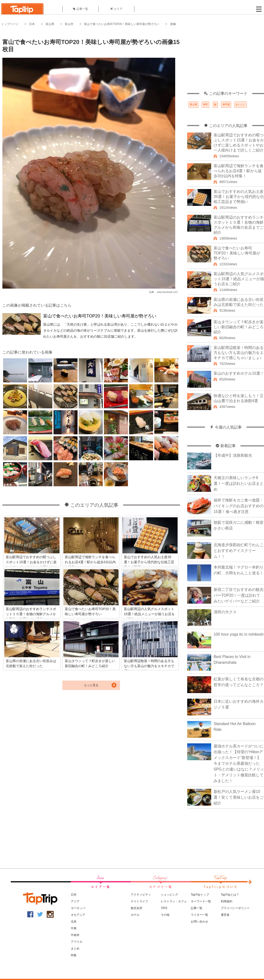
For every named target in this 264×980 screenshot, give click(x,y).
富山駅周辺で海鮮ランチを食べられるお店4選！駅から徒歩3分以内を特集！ (239, 171)
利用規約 (227, 901)
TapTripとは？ (230, 895)
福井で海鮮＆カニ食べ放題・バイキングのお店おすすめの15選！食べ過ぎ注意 (239, 506)
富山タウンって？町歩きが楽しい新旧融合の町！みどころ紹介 (239, 327)
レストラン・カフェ (174, 901)
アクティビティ (141, 895)
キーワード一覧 (201, 901)
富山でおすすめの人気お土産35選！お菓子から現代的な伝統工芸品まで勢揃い (239, 197)
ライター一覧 (199, 915)
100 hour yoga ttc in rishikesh (239, 634)
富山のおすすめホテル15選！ (239, 373)
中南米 (75, 935)
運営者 (225, 915)
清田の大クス (225, 612)
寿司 (205, 104)
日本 (32, 24)
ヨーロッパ (78, 908)
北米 (74, 922)
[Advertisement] (226, 61)
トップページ (10, 24)
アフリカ (77, 942)
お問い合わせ (199, 922)
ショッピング (169, 895)
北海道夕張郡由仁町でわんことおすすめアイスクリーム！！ (239, 551)
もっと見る (91, 685)
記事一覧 (81, 9)
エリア (116, 9)
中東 (74, 928)
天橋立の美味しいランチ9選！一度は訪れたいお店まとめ (239, 484)
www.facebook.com (167, 292)
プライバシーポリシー (235, 908)
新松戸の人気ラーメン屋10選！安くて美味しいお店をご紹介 (239, 797)
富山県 (50, 24)
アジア (75, 901)
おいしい (240, 104)
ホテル (135, 915)
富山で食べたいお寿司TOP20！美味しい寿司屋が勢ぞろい (122, 24)
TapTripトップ (200, 895)
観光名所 (137, 908)
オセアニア (78, 915)
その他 (165, 915)
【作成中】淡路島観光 (233, 455)
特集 (74, 955)
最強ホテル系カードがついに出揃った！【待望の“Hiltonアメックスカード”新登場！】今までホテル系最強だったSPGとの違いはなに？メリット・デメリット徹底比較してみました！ (239, 763)
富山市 (69, 24)
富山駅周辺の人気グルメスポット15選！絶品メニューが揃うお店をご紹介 (239, 279)
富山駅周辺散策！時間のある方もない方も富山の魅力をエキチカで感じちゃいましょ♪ (239, 353)
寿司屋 (226, 104)
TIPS (164, 908)
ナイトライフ (139, 901)
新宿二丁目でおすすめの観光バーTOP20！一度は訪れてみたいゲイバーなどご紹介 (239, 595)
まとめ (75, 948)
